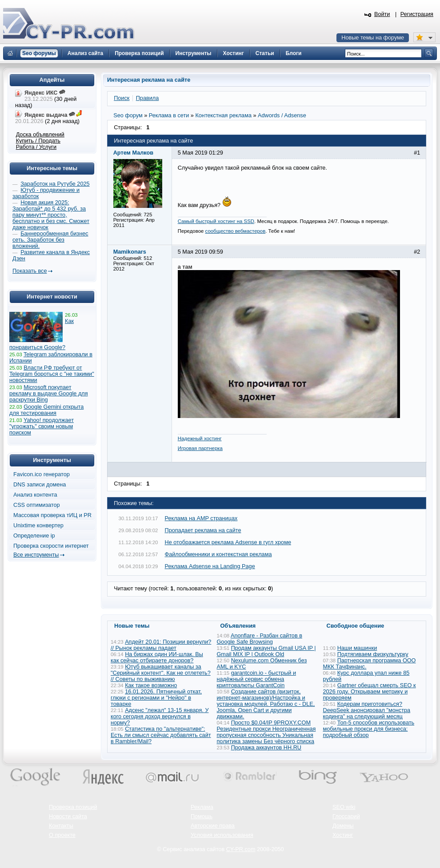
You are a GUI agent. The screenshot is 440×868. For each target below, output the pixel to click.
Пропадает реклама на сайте (203, 530)
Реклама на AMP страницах (201, 518)
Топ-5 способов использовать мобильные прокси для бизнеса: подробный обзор (369, 729)
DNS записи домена (40, 485)
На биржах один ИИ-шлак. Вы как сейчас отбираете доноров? (157, 657)
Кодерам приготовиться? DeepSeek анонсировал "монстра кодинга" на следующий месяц (367, 710)
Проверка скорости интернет (51, 546)
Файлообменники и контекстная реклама (218, 554)
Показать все (30, 271)
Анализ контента (35, 495)
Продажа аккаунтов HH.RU (266, 748)
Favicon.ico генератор (42, 474)
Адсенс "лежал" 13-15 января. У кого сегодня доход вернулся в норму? (160, 717)
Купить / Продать (38, 141)
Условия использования (222, 835)
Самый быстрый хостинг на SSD (216, 221)
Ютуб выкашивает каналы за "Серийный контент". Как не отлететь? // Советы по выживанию (161, 673)
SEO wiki (344, 807)
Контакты (61, 826)
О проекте (62, 835)
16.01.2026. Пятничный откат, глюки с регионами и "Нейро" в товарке (156, 698)
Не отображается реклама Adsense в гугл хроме (228, 542)
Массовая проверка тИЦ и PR (52, 515)
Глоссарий (346, 816)
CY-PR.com (241, 849)
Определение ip (34, 536)
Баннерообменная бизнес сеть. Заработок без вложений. (50, 240)
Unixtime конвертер (38, 526)
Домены (343, 826)
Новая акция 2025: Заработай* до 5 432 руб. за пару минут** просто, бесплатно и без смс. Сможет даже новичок (51, 215)
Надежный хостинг (200, 438)
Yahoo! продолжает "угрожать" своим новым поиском (42, 426)
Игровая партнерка (200, 448)
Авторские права (213, 826)
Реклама (202, 807)
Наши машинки (357, 648)
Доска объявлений (40, 135)
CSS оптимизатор (37, 505)
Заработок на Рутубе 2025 (55, 184)
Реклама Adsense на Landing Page (210, 566)
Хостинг (343, 835)
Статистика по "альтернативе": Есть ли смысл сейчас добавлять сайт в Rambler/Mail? (161, 735)
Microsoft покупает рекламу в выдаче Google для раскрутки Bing (49, 394)
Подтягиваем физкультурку (373, 654)
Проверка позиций (73, 807)
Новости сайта (68, 816)
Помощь (202, 816)
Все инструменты (36, 555)
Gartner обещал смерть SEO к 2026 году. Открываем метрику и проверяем (370, 692)
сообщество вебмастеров (236, 231)
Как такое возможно (151, 685)
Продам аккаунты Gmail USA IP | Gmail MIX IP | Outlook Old (266, 651)
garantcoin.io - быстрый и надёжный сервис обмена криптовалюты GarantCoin (256, 679)
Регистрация (417, 14)
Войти (382, 14)
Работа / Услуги (36, 147)
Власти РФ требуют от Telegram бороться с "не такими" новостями (52, 374)
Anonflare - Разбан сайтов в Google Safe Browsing (260, 639)
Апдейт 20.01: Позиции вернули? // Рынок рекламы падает (161, 645)
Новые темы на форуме (373, 38)
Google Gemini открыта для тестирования (46, 410)
